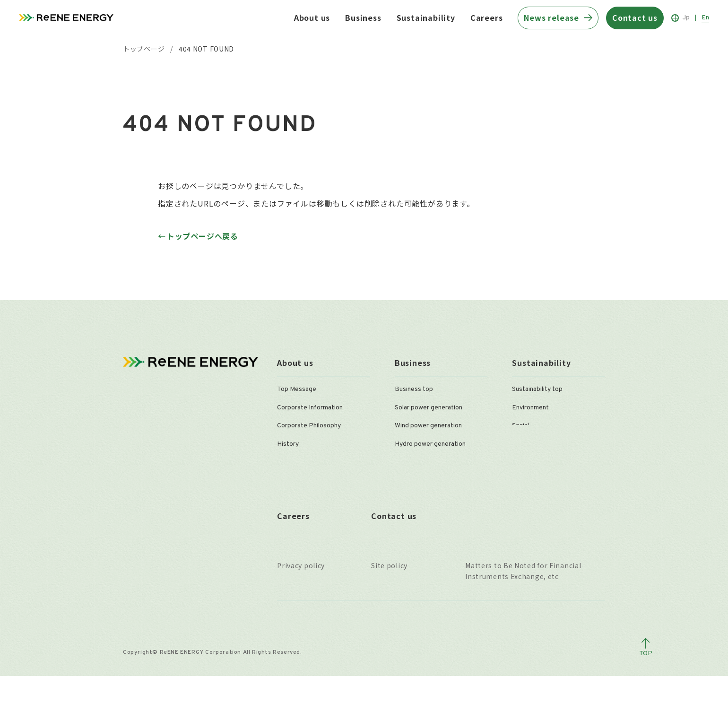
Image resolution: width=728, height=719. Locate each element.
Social (520, 426)
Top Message (297, 389)
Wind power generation (428, 426)
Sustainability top (537, 389)
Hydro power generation (430, 444)
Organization (295, 480)
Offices (288, 498)
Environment (530, 408)
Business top (414, 389)
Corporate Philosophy (309, 426)
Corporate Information (310, 408)
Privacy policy (301, 608)
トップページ (144, 49)
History (288, 444)
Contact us (394, 558)
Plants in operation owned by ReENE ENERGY (437, 504)
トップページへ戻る (203, 236)
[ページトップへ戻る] (646, 691)
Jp (686, 18)
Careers (487, 17)
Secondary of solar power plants (442, 480)
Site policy (389, 608)
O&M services (415, 462)
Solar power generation (429, 408)
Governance (529, 444)
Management (296, 462)
